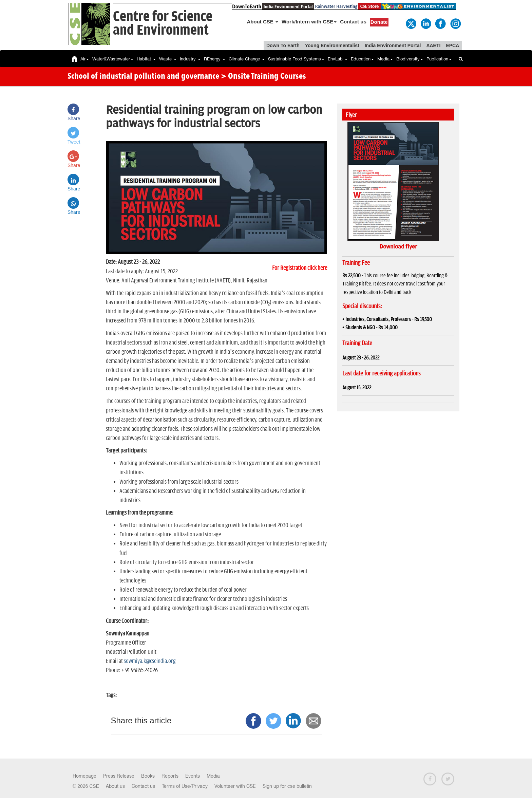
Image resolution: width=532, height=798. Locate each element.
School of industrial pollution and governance (143, 77)
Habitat (146, 59)
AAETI (433, 45)
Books (148, 776)
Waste (168, 59)
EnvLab (338, 59)
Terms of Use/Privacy (185, 786)
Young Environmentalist (332, 45)
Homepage (84, 776)
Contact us (353, 22)
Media (385, 59)
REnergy (215, 59)
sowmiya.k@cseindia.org (150, 661)
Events (193, 776)
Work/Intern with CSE (309, 22)
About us (115, 786)
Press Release (119, 776)
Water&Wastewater (113, 59)
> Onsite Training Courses (263, 77)
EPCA (452, 45)
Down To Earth (283, 45)
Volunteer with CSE (235, 786)
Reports (170, 776)
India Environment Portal (393, 45)
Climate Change (247, 59)
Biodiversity (410, 59)
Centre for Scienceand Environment (163, 24)
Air (85, 59)
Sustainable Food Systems (296, 59)
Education (362, 59)
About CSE (263, 22)
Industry (190, 59)
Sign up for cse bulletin (287, 786)
